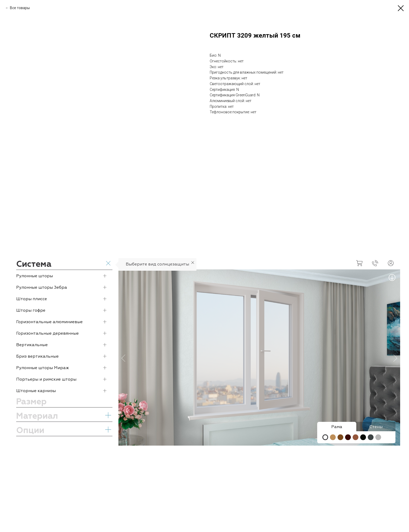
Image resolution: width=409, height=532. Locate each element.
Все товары (20, 8)
